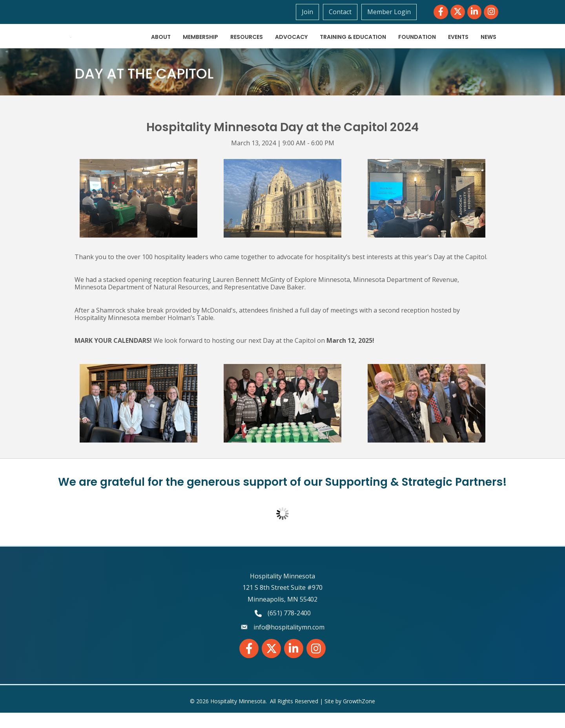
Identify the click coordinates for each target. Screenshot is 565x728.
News (488, 45)
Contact (342, 12)
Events (458, 45)
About (161, 45)
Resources (247, 45)
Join (309, 12)
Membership (200, 45)
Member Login (391, 12)
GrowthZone (359, 717)
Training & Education (353, 45)
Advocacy (291, 45)
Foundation (417, 45)
